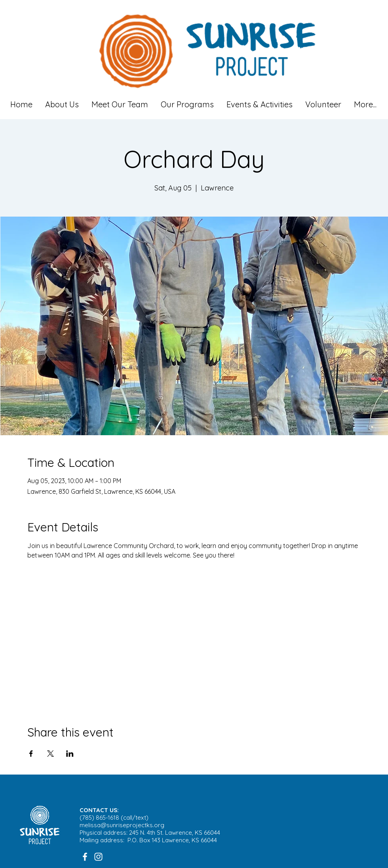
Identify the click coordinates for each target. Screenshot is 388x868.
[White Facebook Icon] (85, 857)
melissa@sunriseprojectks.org (122, 825)
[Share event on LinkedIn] (70, 754)
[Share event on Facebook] (31, 754)
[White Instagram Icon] (98, 857)
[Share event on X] (50, 754)
